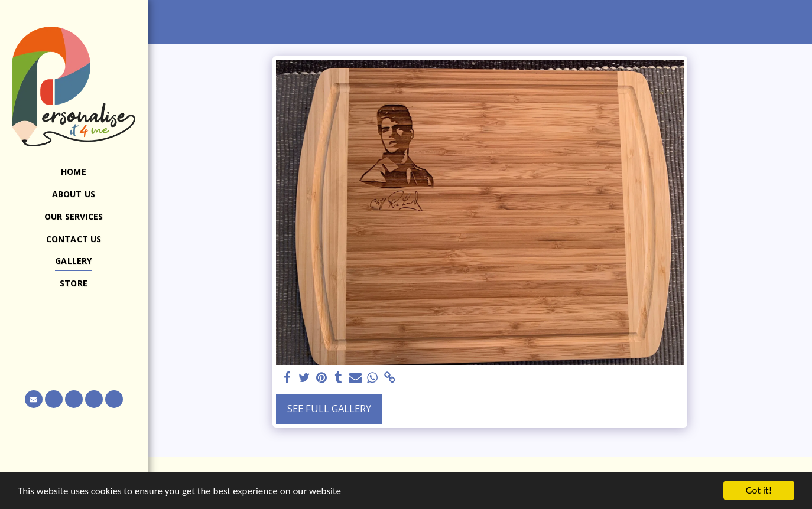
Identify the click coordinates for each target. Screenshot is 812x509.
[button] (74, 344)
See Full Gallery (329, 408)
